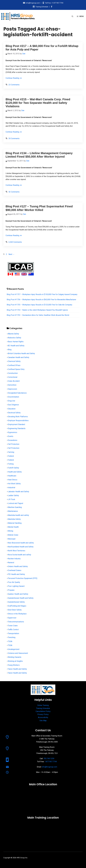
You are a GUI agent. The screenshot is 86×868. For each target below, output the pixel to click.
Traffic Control (13, 630)
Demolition (12, 385)
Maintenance (13, 511)
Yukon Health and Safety (17, 669)
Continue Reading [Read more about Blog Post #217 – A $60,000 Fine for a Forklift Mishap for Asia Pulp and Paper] (14, 78)
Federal (11, 456)
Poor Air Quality (14, 582)
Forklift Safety (13, 468)
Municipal (12, 539)
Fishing (11, 464)
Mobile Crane (13, 535)
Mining (10, 531)
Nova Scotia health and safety (19, 555)
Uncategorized (14, 649)
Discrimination (13, 397)
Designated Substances (17, 393)
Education (12, 409)
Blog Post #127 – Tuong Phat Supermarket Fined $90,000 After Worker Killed (39, 208)
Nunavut (11, 563)
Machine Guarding (15, 507)
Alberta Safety (13, 334)
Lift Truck (11, 499)
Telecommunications (16, 622)
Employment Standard (16, 424)
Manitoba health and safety (18, 515)
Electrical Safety (14, 413)
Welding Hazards (15, 657)
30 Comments (14, 138)
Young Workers (14, 665)
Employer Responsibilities (18, 420)
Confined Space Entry (16, 369)
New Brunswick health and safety (21, 543)
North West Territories (17, 551)
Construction (13, 373)
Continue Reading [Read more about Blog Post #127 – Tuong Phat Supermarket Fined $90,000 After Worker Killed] (14, 235)
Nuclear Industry (14, 559)
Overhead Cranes (15, 570)
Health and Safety (15, 472)
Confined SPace (14, 365)
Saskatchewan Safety (16, 602)
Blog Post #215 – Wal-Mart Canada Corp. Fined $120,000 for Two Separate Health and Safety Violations (38, 103)
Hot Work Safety (14, 484)
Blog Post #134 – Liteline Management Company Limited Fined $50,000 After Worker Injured (39, 155)
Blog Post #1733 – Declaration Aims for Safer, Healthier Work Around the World (38, 315)
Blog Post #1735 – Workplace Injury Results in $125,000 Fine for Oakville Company (39, 305)
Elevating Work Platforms (18, 417)
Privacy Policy (43, 714)
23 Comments (14, 85)
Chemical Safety (14, 361)
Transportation (13, 633)
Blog (10, 350)
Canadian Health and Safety (19, 357)
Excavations (13, 440)
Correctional (13, 377)
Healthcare (12, 476)
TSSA (10, 641)
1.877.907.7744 (51, 762)
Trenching (12, 637)
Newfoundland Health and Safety (21, 547)
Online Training (43, 705)
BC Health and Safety (16, 346)
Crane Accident (14, 381)
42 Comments (14, 192)
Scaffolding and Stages (17, 606)
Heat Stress (13, 480)
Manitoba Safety (14, 519)
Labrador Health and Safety (18, 492)
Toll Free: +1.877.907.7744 (54, 3)
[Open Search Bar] (72, 16)
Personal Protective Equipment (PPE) (23, 578)
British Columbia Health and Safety (21, 353)
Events (11, 436)
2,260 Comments (15, 242)
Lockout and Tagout (15, 503)
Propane (11, 590)
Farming (11, 452)
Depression (12, 389)
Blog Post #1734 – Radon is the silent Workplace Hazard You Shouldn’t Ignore (37, 310)
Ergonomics (12, 432)
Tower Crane (13, 626)
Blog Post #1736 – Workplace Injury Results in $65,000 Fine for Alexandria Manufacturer (41, 300)
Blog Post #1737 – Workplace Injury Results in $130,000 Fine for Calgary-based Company (42, 294)
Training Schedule (42, 7)
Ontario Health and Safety (18, 566)
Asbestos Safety (15, 338)
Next (11, 254)
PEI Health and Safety (16, 574)
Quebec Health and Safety (18, 594)
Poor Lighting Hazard (16, 586)
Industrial (11, 488)
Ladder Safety (13, 495)
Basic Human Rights (16, 342)
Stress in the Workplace (17, 614)
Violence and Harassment (18, 653)
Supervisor (12, 618)
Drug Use (11, 401)
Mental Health (13, 527)
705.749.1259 (49, 759)
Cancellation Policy (43, 711)
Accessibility (43, 717)
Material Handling (15, 523)
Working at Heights (15, 661)
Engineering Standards (17, 428)
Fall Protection (14, 444)
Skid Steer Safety (15, 610)
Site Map (43, 721)
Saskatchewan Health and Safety (21, 598)
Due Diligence (13, 405)
